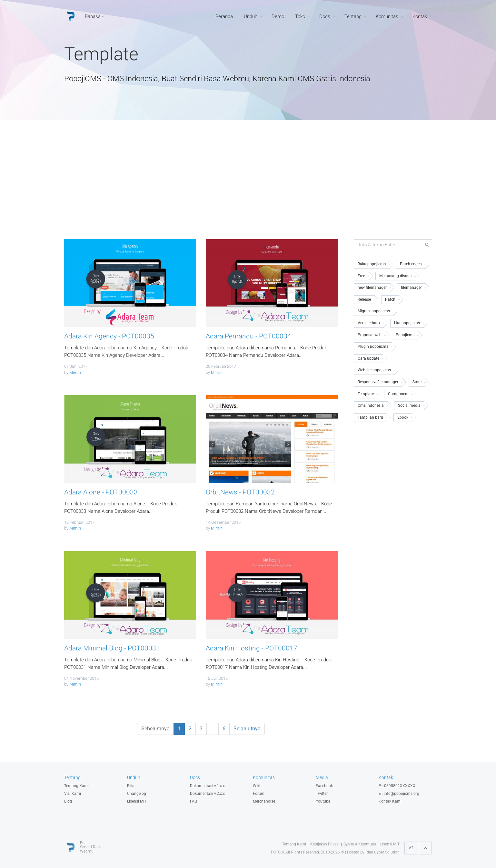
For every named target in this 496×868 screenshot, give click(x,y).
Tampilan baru (370, 417)
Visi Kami (73, 794)
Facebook (324, 786)
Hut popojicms (407, 323)
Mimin (75, 372)
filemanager (411, 288)
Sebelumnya (155, 729)
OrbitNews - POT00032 (240, 492)
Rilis (131, 786)
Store (417, 382)
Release (364, 299)
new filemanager (372, 288)
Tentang (353, 16)
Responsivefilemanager (378, 382)
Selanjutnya (247, 729)
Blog (68, 801)
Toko (300, 16)
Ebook (403, 417)
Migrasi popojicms (374, 311)
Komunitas (387, 16)
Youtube (323, 801)
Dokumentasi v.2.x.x (207, 794)
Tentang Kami (76, 786)
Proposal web (370, 335)
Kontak (420, 16)
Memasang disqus (395, 276)
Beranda (224, 16)
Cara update (368, 358)
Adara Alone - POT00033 (101, 492)
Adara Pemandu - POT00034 (248, 336)
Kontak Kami (390, 801)
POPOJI (277, 852)
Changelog (137, 794)
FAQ (193, 801)
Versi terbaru (369, 323)
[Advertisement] (248, 184)
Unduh (251, 16)
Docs (325, 16)
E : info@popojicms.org (399, 794)
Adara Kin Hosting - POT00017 (252, 648)
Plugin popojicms (373, 346)
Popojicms (405, 335)
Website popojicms (374, 370)
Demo (278, 16)
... (213, 729)
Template (366, 394)
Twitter (322, 794)
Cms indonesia (371, 405)
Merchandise (264, 801)
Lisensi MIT (137, 801)
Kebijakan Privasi (325, 844)
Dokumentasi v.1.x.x (207, 786)
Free (361, 276)
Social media (409, 405)
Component (398, 394)
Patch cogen (411, 264)
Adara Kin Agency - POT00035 (109, 336)
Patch (390, 299)
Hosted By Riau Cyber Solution (373, 852)
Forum (259, 794)
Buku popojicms (372, 264)
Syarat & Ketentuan (360, 844)
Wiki (257, 786)
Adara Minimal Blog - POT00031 (112, 648)
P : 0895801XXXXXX (397, 786)
